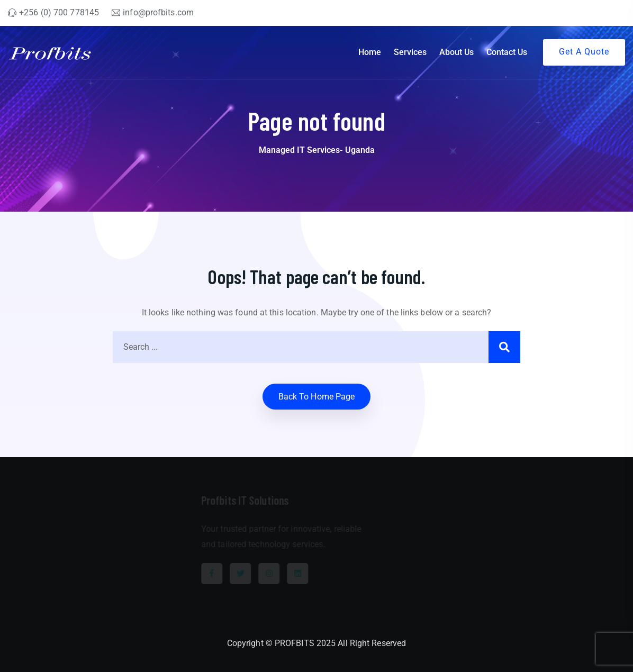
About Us (456, 52)
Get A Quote (584, 52)
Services (410, 52)
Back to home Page (317, 397)
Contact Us (507, 52)
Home (370, 52)
